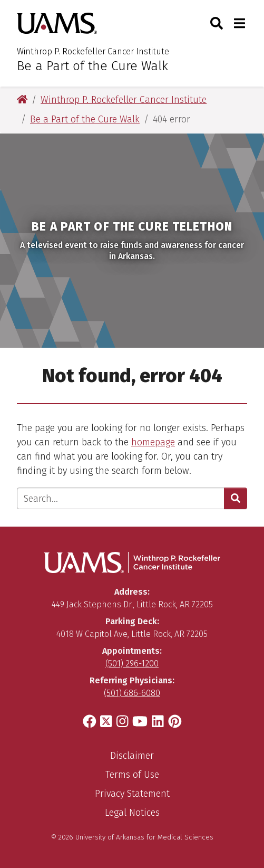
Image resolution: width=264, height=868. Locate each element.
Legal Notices (132, 813)
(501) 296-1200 (132, 664)
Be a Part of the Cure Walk (92, 66)
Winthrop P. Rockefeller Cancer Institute (93, 51)
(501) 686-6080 (132, 693)
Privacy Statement (132, 794)
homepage (153, 442)
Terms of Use (132, 775)
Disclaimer (132, 756)
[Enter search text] (121, 498)
